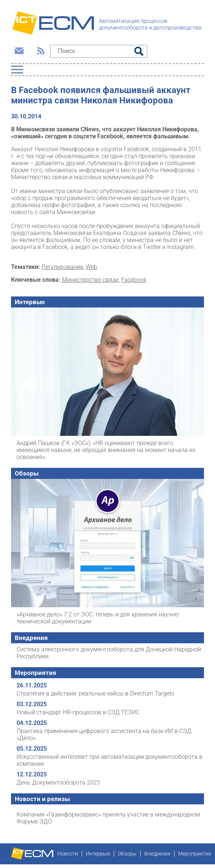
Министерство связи (90, 280)
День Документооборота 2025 (58, 782)
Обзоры (27, 473)
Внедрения (31, 638)
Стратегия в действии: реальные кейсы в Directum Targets (95, 693)
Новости (68, 854)
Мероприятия (36, 673)
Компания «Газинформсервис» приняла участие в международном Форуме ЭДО (108, 818)
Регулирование (62, 267)
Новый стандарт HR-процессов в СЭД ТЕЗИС (78, 712)
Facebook (134, 280)
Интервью (30, 302)
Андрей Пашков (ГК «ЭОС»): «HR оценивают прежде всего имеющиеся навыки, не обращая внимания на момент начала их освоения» (106, 450)
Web (91, 267)
